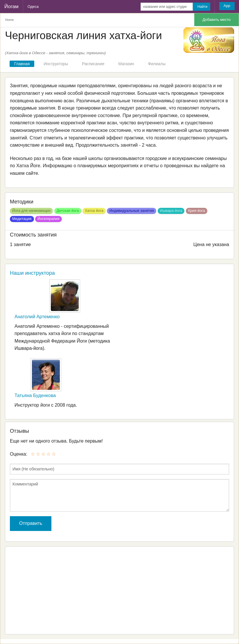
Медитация (22, 219)
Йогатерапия (48, 219)
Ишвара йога (171, 211)
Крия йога (197, 211)
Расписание (93, 64)
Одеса (33, 7)
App (227, 6)
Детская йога (68, 211)
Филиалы (157, 64)
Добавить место (216, 20)
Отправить (31, 523)
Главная (22, 64)
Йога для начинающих (31, 211)
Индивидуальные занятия (132, 211)
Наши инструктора (32, 273)
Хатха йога (94, 211)
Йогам (11, 7)
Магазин (126, 64)
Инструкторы (56, 64)
